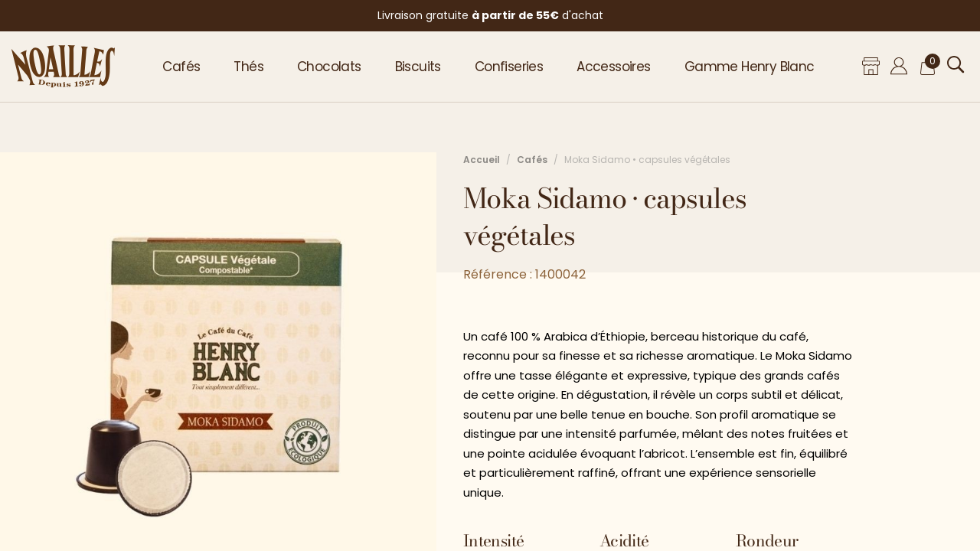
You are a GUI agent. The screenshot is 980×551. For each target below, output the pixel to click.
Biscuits (418, 67)
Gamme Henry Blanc (750, 67)
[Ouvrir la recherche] (956, 65)
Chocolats (329, 67)
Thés (248, 67)
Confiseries (509, 67)
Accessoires (613, 67)
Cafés (181, 67)
